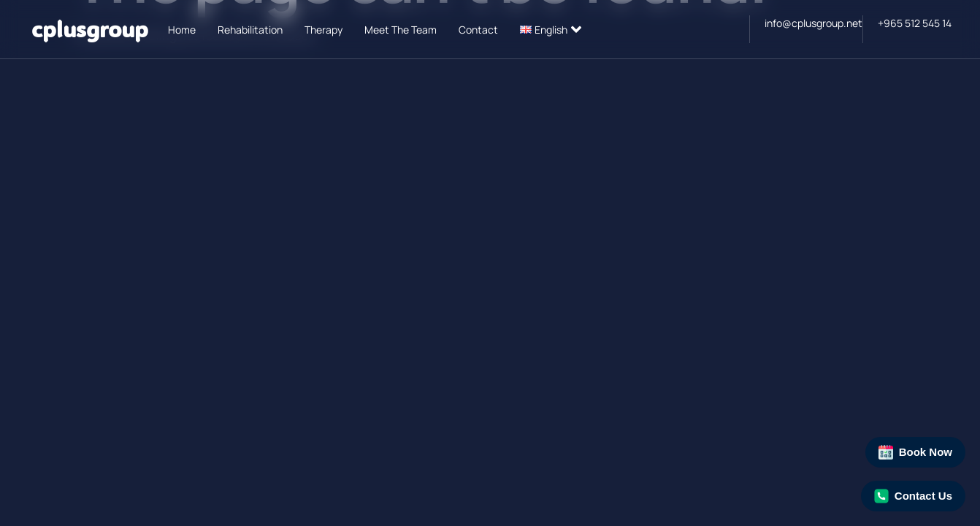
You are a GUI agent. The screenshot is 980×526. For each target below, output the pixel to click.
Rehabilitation (250, 30)
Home (182, 30)
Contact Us (913, 496)
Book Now (915, 452)
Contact (478, 30)
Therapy (324, 30)
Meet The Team (401, 30)
